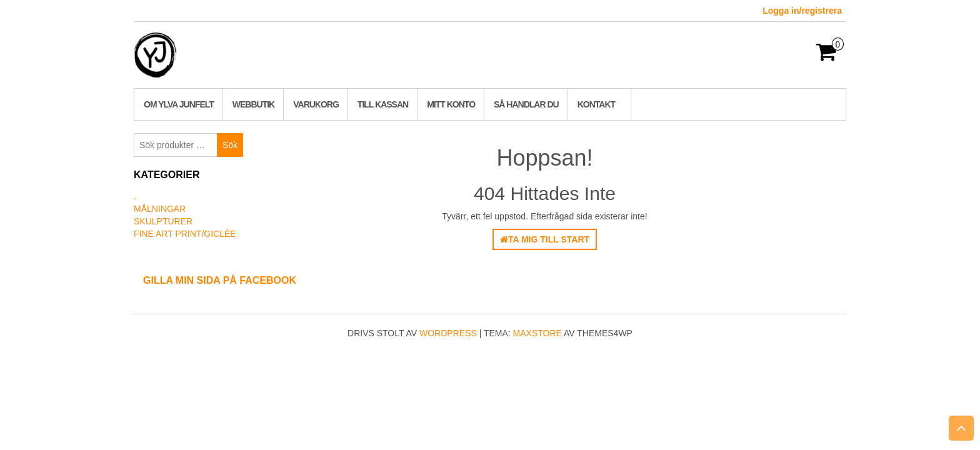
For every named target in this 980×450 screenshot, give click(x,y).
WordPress (448, 333)
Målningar (160, 209)
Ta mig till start (545, 239)
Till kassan (383, 104)
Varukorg (316, 104)
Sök (230, 145)
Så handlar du (526, 104)
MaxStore (537, 333)
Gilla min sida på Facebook (220, 280)
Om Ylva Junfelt (179, 104)
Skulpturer (163, 221)
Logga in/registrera (802, 11)
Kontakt (596, 104)
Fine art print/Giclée (185, 234)
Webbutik (253, 104)
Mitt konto (451, 104)
